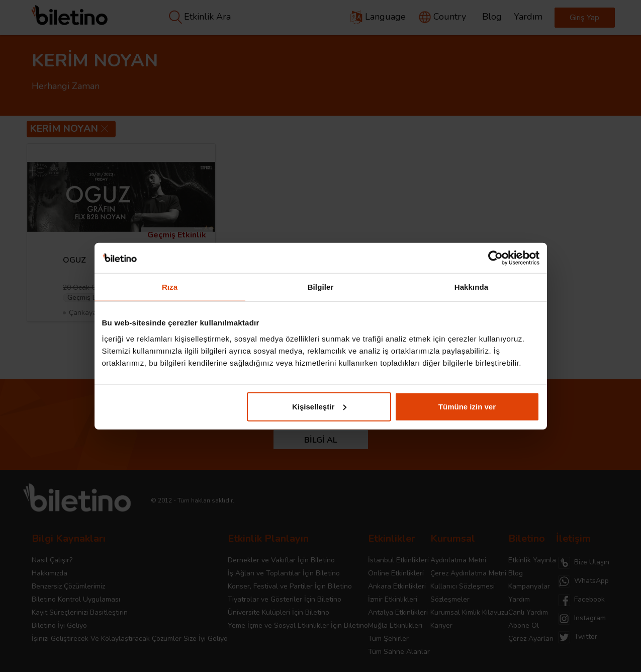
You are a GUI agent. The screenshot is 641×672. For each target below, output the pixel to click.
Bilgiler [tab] (321, 287)
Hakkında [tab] (472, 287)
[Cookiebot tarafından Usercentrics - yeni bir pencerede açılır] (495, 258)
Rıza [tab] (170, 287)
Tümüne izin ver (467, 406)
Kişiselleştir (319, 406)
